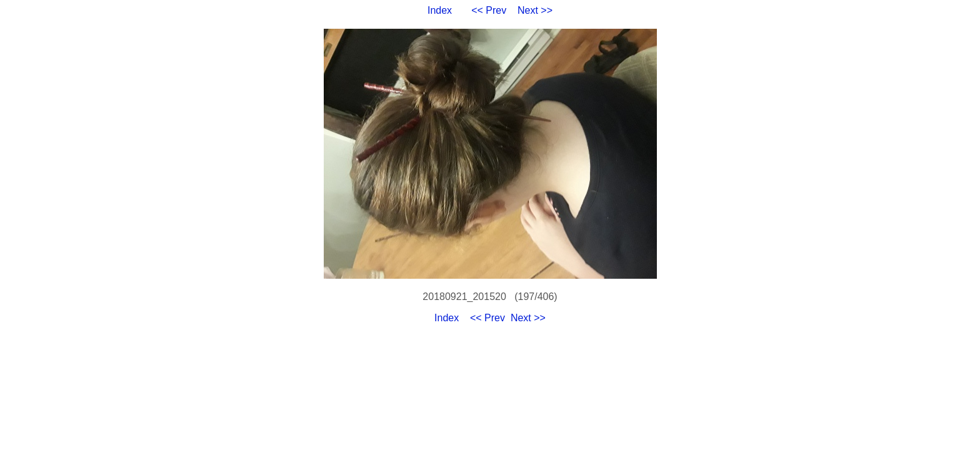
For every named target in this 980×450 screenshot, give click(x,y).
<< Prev (489, 10)
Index (440, 10)
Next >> (535, 10)
